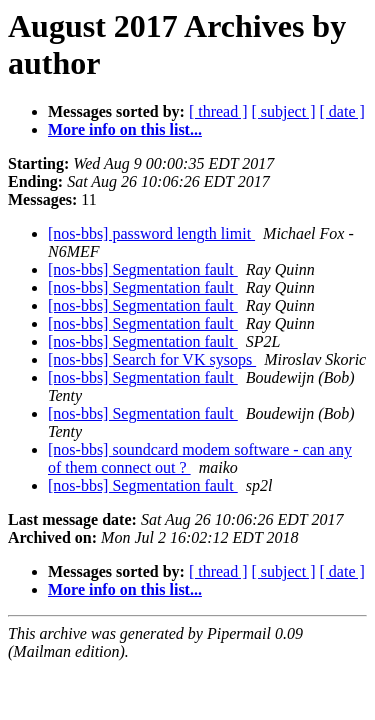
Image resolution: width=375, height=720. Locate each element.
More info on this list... (125, 129)
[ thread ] (218, 111)
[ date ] (342, 111)
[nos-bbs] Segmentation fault (143, 269)
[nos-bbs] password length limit (151, 233)
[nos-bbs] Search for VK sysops (152, 359)
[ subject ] (284, 111)
